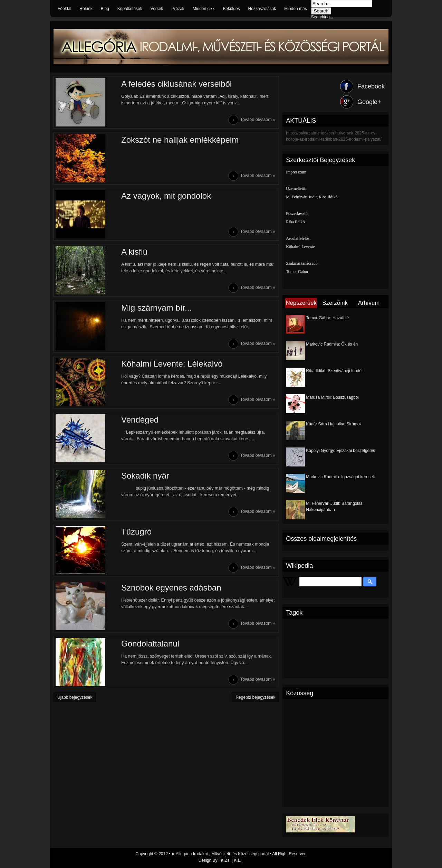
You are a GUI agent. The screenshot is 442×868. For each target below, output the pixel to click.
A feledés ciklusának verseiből (176, 84)
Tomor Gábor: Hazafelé (327, 318)
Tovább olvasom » (258, 120)
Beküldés (231, 9)
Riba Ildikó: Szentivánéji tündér (334, 371)
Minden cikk (204, 9)
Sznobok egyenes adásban (171, 588)
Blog (105, 9)
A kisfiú (134, 252)
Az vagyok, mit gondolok (166, 196)
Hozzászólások (262, 9)
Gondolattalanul (150, 644)
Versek (157, 9)
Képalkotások (130, 9)
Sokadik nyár (145, 476)
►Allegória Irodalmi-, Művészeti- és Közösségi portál (221, 854)
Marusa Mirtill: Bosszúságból (332, 397)
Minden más (295, 9)
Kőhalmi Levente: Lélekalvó (172, 364)
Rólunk (86, 9)
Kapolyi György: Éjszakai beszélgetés (340, 451)
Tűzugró (136, 532)
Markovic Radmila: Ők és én (332, 344)
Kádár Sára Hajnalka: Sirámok (334, 424)
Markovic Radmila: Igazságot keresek (340, 477)
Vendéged (140, 420)
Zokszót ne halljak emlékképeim (180, 140)
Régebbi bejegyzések (255, 697)
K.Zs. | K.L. (231, 860)
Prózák (178, 9)
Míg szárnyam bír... (156, 308)
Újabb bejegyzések (75, 697)
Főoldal (64, 9)
